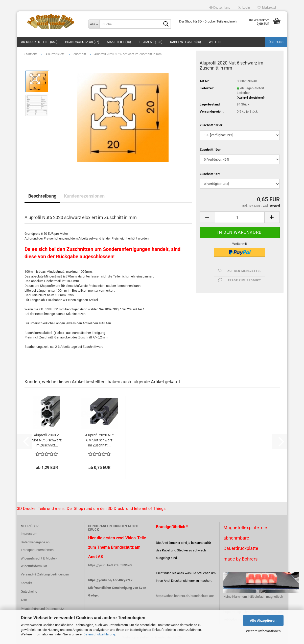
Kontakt (26, 583)
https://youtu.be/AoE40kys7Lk (110, 580)
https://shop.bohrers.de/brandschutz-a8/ (185, 596)
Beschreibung (42, 196)
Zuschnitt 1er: (210, 174)
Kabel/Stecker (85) (186, 42)
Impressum (29, 534)
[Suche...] (94, 24)
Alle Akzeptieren (263, 620)
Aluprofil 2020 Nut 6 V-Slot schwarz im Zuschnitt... (99, 440)
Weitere (215, 42)
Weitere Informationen (263, 631)
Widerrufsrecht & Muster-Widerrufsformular (39, 562)
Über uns (276, 42)
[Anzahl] (240, 217)
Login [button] (244, 8)
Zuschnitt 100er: (212, 125)
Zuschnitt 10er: (211, 150)
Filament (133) (151, 42)
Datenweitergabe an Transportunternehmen (37, 546)
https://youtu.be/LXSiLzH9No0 (110, 565)
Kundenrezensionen (84, 196)
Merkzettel (267, 8)
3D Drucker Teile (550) (39, 42)
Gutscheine (29, 592)
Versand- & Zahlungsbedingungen (45, 574)
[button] (220, 8)
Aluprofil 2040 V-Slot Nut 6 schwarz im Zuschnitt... (47, 440)
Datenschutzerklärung (99, 634)
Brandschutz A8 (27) (82, 42)
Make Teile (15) (119, 42)
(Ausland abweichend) (251, 98)
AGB (24, 600)
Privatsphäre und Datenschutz (42, 609)
